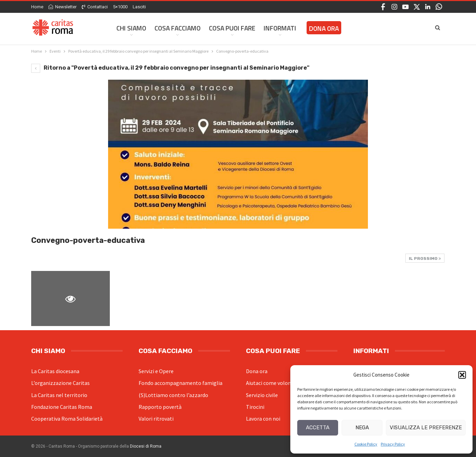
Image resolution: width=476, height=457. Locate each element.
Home (37, 7)
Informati (280, 28)
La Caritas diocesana (55, 371)
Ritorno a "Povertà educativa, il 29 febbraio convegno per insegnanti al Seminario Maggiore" (170, 68)
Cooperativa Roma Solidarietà (67, 419)
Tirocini (255, 407)
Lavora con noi (263, 419)
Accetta (318, 428)
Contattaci (95, 7)
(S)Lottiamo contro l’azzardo (173, 395)
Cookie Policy (366, 444)
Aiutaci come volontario (274, 383)
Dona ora (257, 371)
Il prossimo (425, 258)
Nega (362, 428)
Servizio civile (262, 395)
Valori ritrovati (156, 419)
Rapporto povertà (160, 407)
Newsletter (63, 7)
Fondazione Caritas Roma (62, 407)
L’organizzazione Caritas (60, 383)
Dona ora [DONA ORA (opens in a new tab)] (324, 28)
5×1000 (120, 7)
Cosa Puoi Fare (232, 28)
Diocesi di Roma (146, 446)
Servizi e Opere (156, 371)
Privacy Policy (393, 444)
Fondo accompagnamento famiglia (180, 383)
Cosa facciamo (178, 28)
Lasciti (139, 7)
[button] (462, 375)
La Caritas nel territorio (59, 395)
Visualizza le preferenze (426, 428)
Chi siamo (131, 28)
